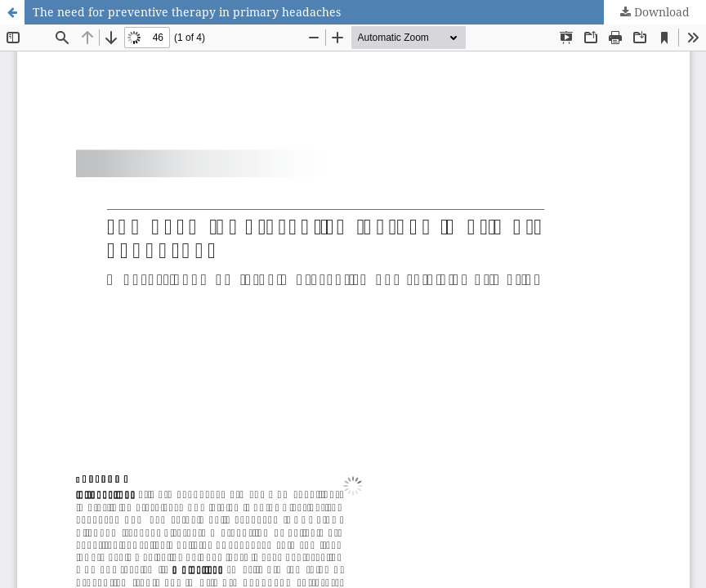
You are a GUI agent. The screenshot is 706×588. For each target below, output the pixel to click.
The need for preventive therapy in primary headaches (187, 12)
